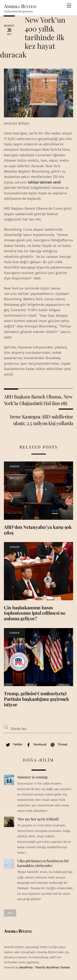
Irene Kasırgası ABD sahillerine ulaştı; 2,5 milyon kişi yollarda (41, 420)
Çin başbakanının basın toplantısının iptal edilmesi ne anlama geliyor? (35, 613)
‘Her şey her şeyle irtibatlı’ (38, 819)
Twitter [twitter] (13, 744)
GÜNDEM (14, 467)
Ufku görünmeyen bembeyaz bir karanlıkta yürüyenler (43, 863)
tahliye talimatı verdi (44, 182)
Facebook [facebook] (36, 744)
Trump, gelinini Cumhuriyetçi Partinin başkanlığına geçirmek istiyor (36, 699)
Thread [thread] (58, 744)
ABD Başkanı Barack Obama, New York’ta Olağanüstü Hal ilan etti (38, 400)
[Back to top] (10, 913)
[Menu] (69, 6)
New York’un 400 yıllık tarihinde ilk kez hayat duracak (33, 37)
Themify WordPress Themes (52, 968)
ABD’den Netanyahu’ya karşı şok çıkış (38, 530)
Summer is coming (32, 777)
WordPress (26, 968)
